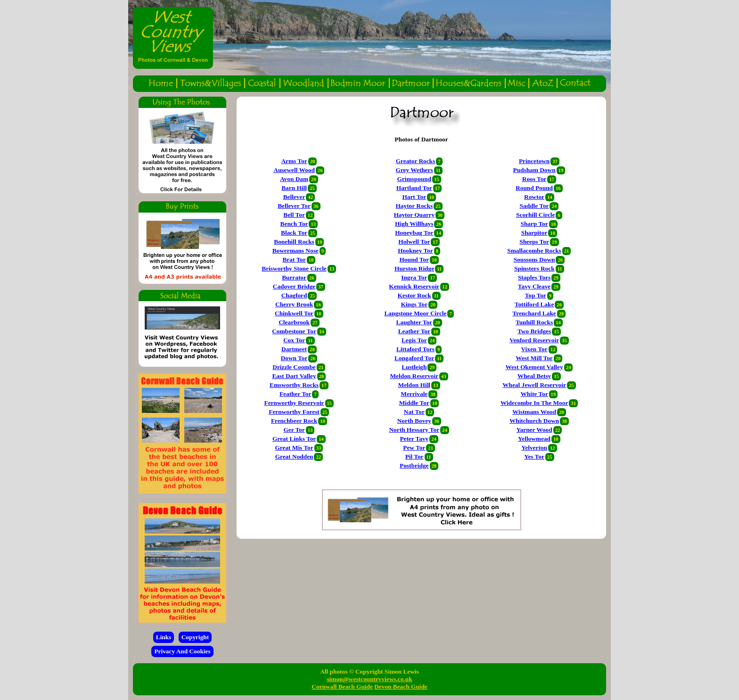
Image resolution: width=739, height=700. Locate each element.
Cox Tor (294, 340)
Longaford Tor (414, 358)
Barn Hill (294, 188)
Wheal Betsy (534, 376)
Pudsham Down (534, 170)
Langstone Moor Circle (415, 313)
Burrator (294, 277)
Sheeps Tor (534, 242)
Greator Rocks (416, 161)
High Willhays (414, 224)
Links (164, 637)
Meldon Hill (415, 385)
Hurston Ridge (414, 268)
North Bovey (414, 421)
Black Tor (294, 233)
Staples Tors (534, 277)
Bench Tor (294, 224)
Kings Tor (414, 304)
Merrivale (414, 394)
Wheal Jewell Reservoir (534, 385)
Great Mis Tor (294, 448)
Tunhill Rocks (534, 322)
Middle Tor (414, 403)
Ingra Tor (414, 277)
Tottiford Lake (534, 304)
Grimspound (415, 179)
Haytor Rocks (414, 206)
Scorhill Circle (535, 215)
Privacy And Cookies (182, 651)
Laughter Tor (414, 322)
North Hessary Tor (414, 430)
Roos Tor (534, 179)
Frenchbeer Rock (294, 421)
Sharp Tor (534, 224)
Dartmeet (294, 349)
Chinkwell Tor (294, 313)
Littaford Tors (415, 349)
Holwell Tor (414, 242)
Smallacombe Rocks (534, 251)
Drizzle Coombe (294, 367)
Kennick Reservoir (414, 286)
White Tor (534, 394)
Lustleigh (414, 367)
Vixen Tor (534, 349)
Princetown (534, 161)
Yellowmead (534, 439)
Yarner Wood (534, 430)
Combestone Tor (294, 331)
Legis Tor (414, 340)
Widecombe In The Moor (534, 403)
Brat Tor (294, 259)
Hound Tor (414, 259)
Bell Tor (294, 215)
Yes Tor (534, 457)
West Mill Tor (534, 358)
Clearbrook (294, 322)
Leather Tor (414, 331)
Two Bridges (534, 331)
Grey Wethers (415, 170)
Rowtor (534, 197)
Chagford (294, 295)
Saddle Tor (534, 206)
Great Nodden (294, 457)
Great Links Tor (294, 439)
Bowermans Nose (296, 251)
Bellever (294, 197)
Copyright (195, 637)
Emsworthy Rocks (294, 385)
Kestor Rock (414, 295)
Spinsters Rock (534, 268)
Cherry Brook (294, 304)
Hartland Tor (414, 188)
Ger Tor (294, 430)
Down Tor (294, 358)
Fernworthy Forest (294, 412)
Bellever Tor (294, 206)
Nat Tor (414, 412)
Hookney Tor (415, 251)
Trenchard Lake (534, 313)
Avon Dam (294, 179)
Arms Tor (294, 161)
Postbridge (414, 465)
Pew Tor (414, 448)
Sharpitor (534, 233)
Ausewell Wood (294, 170)
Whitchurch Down (534, 421)
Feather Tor (296, 394)
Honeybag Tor (414, 233)
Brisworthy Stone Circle (294, 268)
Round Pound (534, 188)
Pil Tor (415, 457)
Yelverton (534, 448)
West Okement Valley (534, 367)
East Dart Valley (294, 376)
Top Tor (536, 295)
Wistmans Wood (534, 412)
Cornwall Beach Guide (342, 687)
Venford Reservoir (534, 340)
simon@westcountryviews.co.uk (369, 679)
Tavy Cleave (534, 286)
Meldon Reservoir (415, 376)
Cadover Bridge (294, 286)
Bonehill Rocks (294, 242)
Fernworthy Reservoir (294, 403)
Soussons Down (534, 259)
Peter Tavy (414, 439)
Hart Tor (414, 197)
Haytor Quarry (414, 215)
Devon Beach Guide (401, 687)
